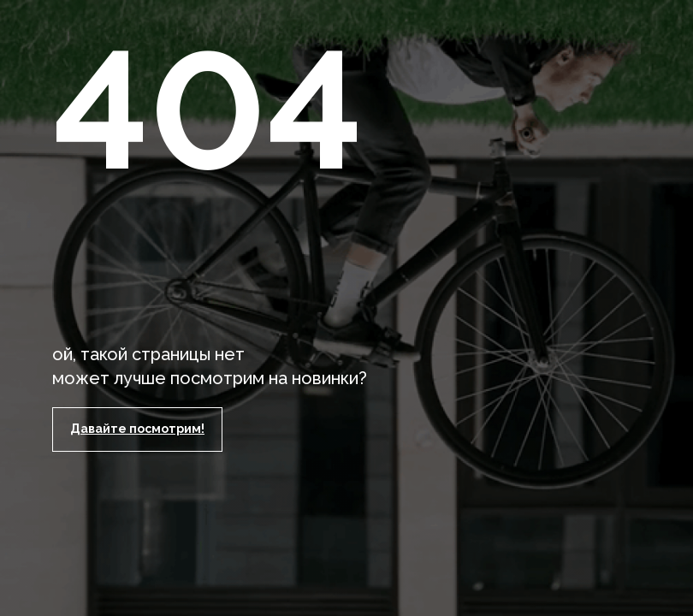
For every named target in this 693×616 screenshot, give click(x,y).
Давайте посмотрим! (137, 429)
